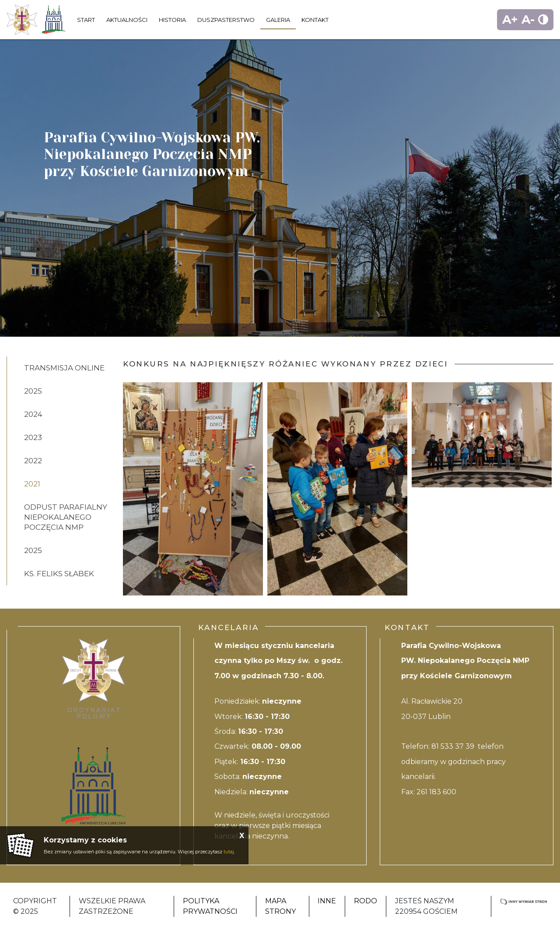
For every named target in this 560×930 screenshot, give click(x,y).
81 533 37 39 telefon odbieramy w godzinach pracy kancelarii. (453, 761)
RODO (366, 901)
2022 (33, 461)
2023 (33, 437)
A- (528, 19)
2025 (33, 391)
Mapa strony (280, 906)
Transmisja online (64, 368)
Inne (327, 901)
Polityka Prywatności (210, 906)
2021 (32, 484)
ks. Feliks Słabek (59, 574)
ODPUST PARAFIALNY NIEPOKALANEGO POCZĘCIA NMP (66, 517)
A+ (510, 19)
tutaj (229, 852)
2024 (33, 414)
